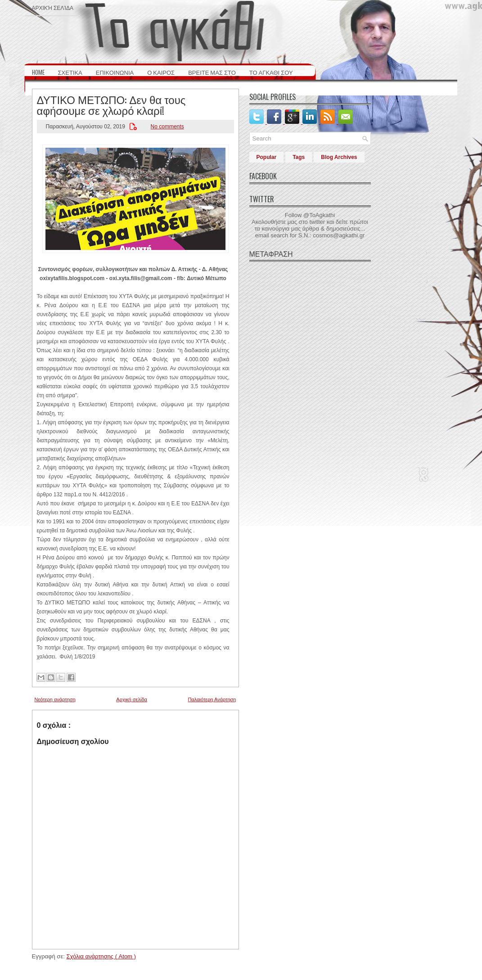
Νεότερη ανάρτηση (55, 699)
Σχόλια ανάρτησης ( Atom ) (101, 956)
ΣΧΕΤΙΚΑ (70, 72)
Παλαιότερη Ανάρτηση (212, 699)
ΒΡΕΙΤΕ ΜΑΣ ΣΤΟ (212, 72)
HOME (38, 72)
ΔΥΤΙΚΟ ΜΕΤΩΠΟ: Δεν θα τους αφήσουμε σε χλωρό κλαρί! (111, 104)
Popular (267, 157)
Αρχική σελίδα (53, 7)
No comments (167, 127)
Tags (299, 157)
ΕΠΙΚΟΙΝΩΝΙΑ (115, 72)
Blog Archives (339, 157)
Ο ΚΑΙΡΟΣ (161, 72)
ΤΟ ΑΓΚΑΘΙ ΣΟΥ (271, 72)
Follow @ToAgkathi (310, 215)
